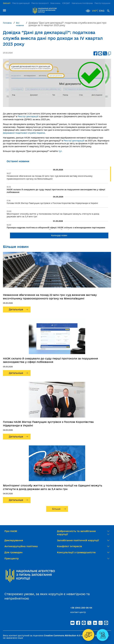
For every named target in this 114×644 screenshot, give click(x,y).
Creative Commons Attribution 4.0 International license (73, 636)
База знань (55, 3)
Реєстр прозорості (40, 3)
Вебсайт (7, 3)
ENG (102, 11)
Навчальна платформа (82, 3)
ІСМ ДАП (66, 3)
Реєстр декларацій (21, 3)
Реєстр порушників (104, 3)
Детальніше (16, 309)
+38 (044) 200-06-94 (81, 608)
